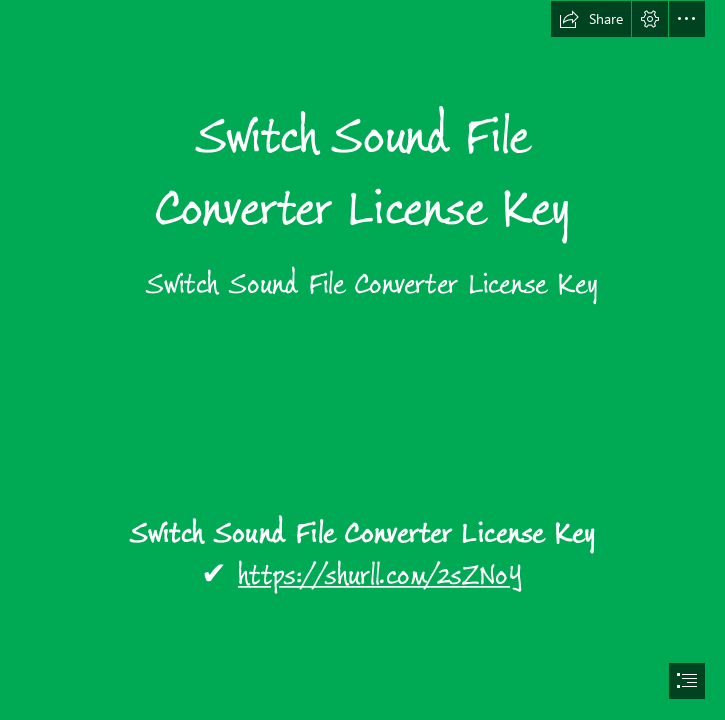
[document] (362, 360)
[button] (591, 19)
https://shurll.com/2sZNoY (380, 576)
